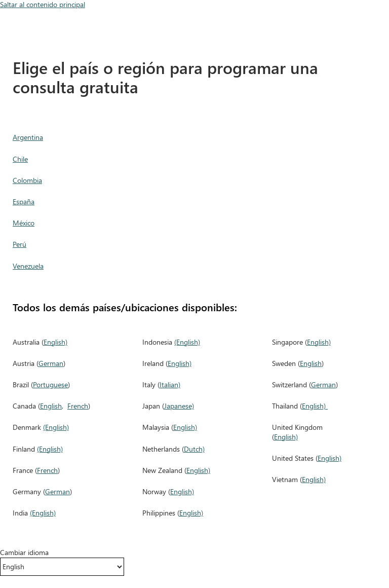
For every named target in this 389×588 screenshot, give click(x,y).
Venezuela (28, 266)
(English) (56, 427)
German (51, 363)
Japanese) (179, 406)
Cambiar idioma (24, 553)
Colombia (27, 180)
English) (55, 342)
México (24, 223)
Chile (20, 159)
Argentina (28, 137)
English (51, 406)
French (78, 406)
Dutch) (194, 449)
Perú (20, 244)
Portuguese (50, 384)
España (24, 201)
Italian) (170, 384)
